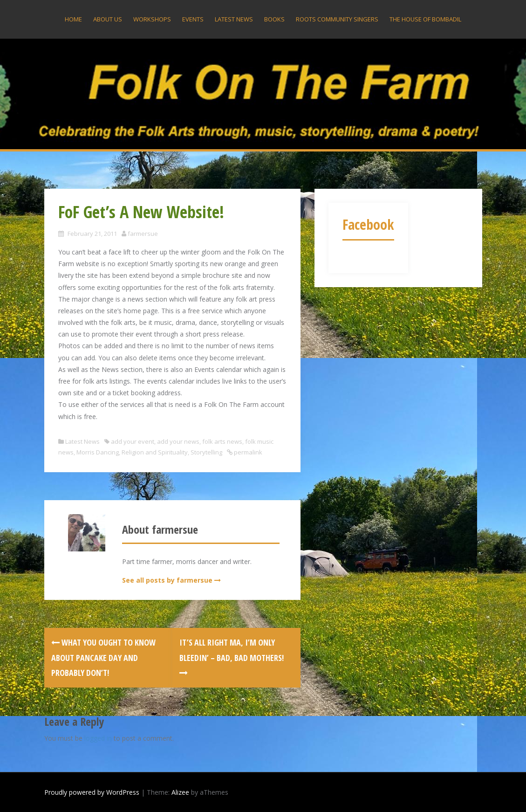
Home (73, 19)
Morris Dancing (98, 452)
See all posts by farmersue (167, 580)
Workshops (152, 19)
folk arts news (222, 441)
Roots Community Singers (337, 19)
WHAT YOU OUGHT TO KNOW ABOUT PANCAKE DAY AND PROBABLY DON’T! (103, 657)
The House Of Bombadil (425, 19)
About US (108, 19)
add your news (178, 441)
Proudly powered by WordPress (92, 792)
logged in (98, 738)
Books (274, 19)
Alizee (180, 792)
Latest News (234, 19)
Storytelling (206, 452)
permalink (247, 452)
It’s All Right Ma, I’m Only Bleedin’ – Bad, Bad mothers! (232, 657)
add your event (133, 441)
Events (193, 19)
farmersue (143, 234)
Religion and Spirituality (155, 452)
